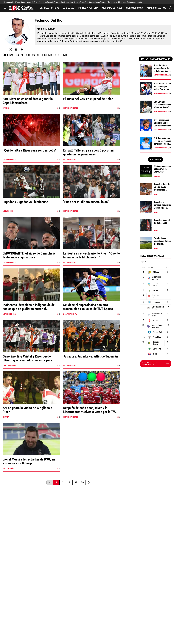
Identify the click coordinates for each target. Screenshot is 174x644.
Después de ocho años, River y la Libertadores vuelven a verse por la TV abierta (89, 410)
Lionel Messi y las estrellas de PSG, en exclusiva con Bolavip (29, 461)
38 (82, 482)
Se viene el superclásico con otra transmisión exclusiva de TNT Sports (88, 307)
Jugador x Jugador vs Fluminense (25, 202)
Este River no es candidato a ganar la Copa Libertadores (28, 101)
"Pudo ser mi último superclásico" (86, 202)
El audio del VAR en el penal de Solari (88, 99)
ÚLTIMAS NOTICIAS (50, 8)
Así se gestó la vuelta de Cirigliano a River (27, 410)
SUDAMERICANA (135, 8)
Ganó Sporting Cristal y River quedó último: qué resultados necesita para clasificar (27, 358)
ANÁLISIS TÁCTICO (156, 8)
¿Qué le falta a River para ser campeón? (30, 150)
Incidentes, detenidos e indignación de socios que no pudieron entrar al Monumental (29, 307)
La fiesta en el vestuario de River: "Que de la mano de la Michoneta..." (91, 255)
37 (76, 482)
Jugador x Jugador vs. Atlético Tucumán (91, 356)
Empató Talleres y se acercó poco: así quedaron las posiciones (89, 152)
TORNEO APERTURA (88, 8)
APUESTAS (69, 8)
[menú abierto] (5, 9)
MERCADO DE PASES (112, 8)
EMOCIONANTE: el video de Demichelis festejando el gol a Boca (29, 255)
